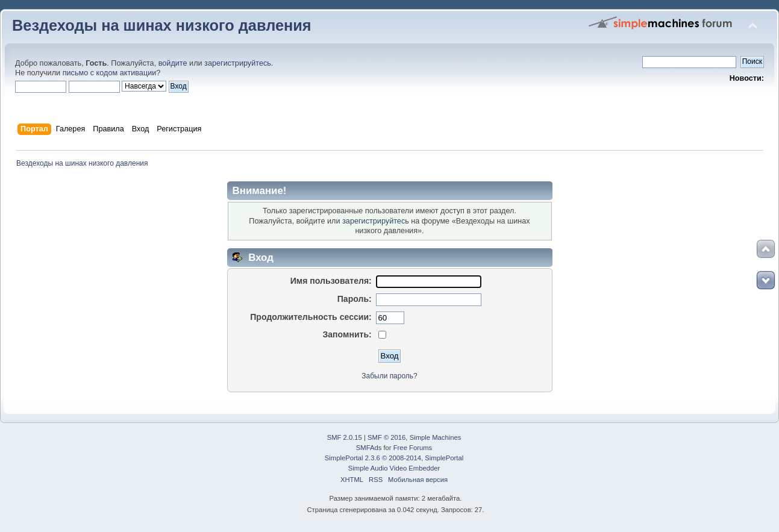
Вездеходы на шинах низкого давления (162, 25)
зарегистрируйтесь (238, 63)
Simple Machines (436, 437)
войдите (173, 63)
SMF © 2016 (386, 437)
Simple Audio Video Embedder (394, 468)
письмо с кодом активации (110, 73)
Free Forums (413, 448)
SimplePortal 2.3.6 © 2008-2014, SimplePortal (394, 458)
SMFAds (369, 448)
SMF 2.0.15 (345, 437)
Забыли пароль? (389, 376)
